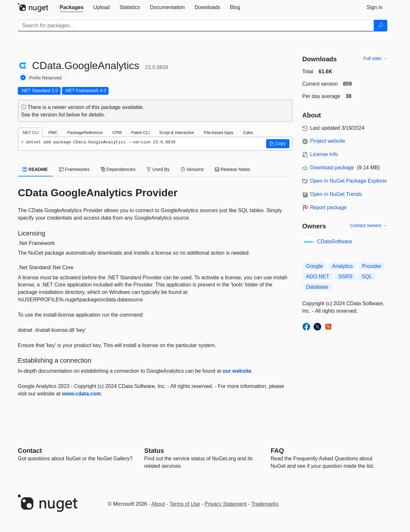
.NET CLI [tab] (30, 133)
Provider (372, 266)
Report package (328, 207)
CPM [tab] (117, 133)
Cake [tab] (248, 133)
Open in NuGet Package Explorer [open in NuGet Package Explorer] (349, 181)
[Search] (381, 26)
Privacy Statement (226, 504)
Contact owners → (369, 225)
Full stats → (375, 58)
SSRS (346, 277)
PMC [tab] (53, 133)
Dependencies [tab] (118, 169)
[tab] (72, 7)
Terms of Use (185, 504)
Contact (30, 451)
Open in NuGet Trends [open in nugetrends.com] (336, 194)
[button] (278, 144)
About (158, 504)
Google (315, 266)
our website (237, 371)
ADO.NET (318, 277)
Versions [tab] (192, 169)
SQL (367, 277)
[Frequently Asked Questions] (277, 451)
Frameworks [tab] (74, 169)
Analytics (343, 266)
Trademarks (265, 504)
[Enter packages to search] (196, 26)
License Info (324, 154)
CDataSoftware (335, 242)
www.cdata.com (81, 394)
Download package (332, 168)
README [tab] (35, 169)
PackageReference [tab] (85, 133)
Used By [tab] (158, 169)
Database (317, 287)
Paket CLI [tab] (140, 133)
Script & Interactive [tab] (176, 133)
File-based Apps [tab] (219, 133)
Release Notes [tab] (233, 169)
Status (154, 451)
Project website (328, 141)
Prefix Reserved (45, 78)
